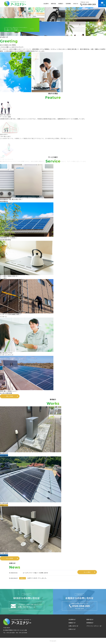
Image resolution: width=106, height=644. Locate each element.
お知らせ (76, 4)
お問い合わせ (73, 626)
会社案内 (46, 4)
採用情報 (68, 4)
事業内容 (53, 4)
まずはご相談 (102, 4)
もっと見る (10, 558)
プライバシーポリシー (94, 626)
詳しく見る (10, 396)
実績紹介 (61, 4)
